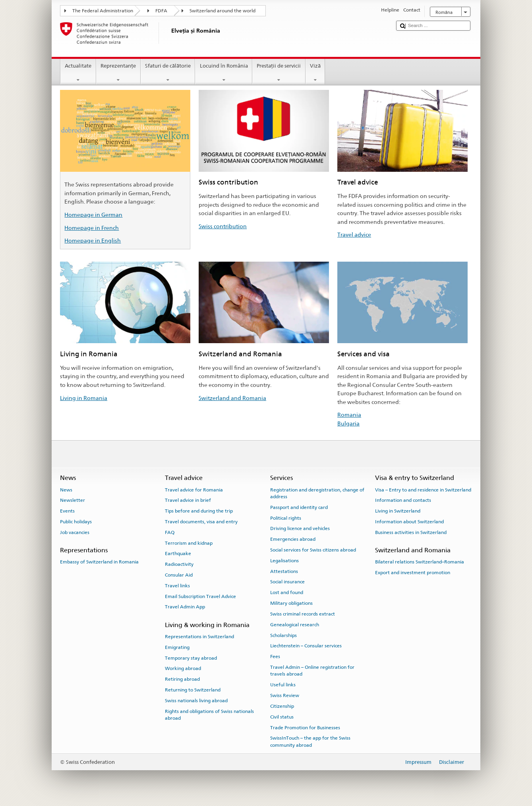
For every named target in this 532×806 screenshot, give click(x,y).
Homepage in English (93, 240)
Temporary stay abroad (191, 658)
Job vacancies (75, 532)
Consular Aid (179, 575)
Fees (275, 656)
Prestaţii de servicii (279, 73)
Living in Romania (84, 398)
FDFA (161, 11)
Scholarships (283, 635)
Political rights (286, 518)
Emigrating (177, 647)
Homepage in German (93, 215)
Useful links (283, 685)
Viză (315, 73)
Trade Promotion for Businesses (305, 727)
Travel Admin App (185, 607)
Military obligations (291, 603)
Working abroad (183, 668)
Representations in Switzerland (199, 637)
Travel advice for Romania (194, 489)
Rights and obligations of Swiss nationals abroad (209, 715)
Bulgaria (348, 423)
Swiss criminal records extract (303, 614)
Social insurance (287, 582)
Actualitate (78, 73)
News (66, 489)
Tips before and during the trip (199, 511)
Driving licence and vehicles (300, 528)
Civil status (282, 717)
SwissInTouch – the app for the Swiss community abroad (310, 741)
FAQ (170, 532)
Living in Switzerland (398, 511)
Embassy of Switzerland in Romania (99, 562)
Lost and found (287, 592)
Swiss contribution (223, 226)
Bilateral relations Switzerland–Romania (420, 562)
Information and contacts (403, 500)
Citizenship (282, 706)
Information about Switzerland (409, 522)
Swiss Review (285, 695)
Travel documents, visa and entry (201, 522)
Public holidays (76, 522)
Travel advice (354, 234)
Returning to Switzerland (193, 690)
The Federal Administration (103, 11)
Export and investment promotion (413, 573)
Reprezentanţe (118, 73)
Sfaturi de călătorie (168, 73)
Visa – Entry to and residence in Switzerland (423, 489)
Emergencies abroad (293, 539)
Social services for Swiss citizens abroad (313, 550)
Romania (349, 415)
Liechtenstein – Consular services (306, 646)
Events (67, 511)
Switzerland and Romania (232, 398)
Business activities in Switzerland (411, 532)
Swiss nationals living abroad (196, 701)
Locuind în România (224, 73)
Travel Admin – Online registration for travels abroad (312, 671)
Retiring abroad (182, 679)
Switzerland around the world (222, 11)
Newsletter (73, 500)
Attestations (284, 571)
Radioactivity (179, 564)
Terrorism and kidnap (189, 543)
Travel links (177, 586)
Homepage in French (92, 228)
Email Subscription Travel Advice (200, 596)
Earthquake (178, 554)
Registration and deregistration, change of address (317, 493)
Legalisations (284, 561)
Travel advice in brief (188, 500)
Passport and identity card (299, 507)
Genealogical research (295, 625)
